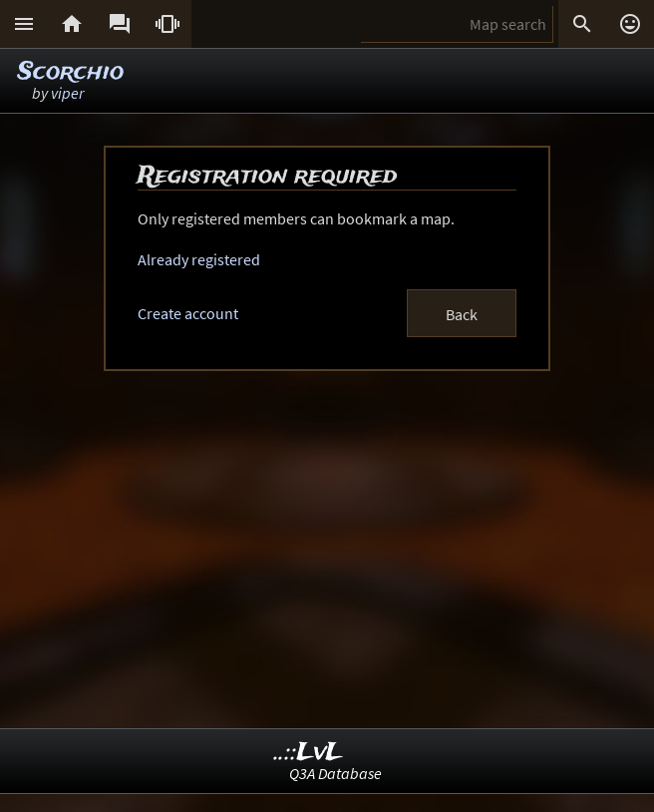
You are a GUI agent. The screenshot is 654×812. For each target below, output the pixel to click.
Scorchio (71, 72)
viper (67, 93)
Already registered (199, 259)
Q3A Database (335, 773)
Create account (188, 313)
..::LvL (309, 753)
